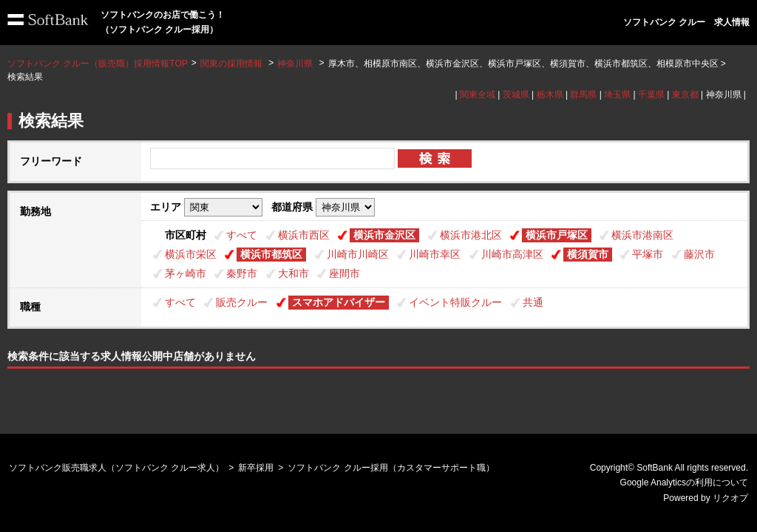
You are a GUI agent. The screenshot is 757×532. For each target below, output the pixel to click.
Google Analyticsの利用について (684, 482)
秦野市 (242, 273)
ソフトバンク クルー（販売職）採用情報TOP (98, 64)
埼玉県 (617, 95)
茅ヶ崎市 (186, 273)
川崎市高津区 (512, 254)
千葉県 (651, 95)
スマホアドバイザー (339, 302)
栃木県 (550, 95)
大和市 (293, 273)
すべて (242, 235)
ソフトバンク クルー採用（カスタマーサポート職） (391, 468)
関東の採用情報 (232, 64)
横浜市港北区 (471, 235)
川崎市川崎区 (358, 254)
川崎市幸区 (435, 254)
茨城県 (516, 95)
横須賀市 (588, 254)
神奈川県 (295, 64)
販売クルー (242, 302)
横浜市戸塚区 (557, 235)
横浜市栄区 (191, 254)
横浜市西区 (304, 235)
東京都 (685, 95)
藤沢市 (699, 254)
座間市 (344, 273)
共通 (533, 302)
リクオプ (730, 498)
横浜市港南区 (642, 235)
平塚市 (648, 254)
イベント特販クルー (455, 302)
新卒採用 (256, 468)
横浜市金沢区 (384, 235)
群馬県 (583, 95)
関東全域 (478, 95)
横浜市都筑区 (271, 254)
